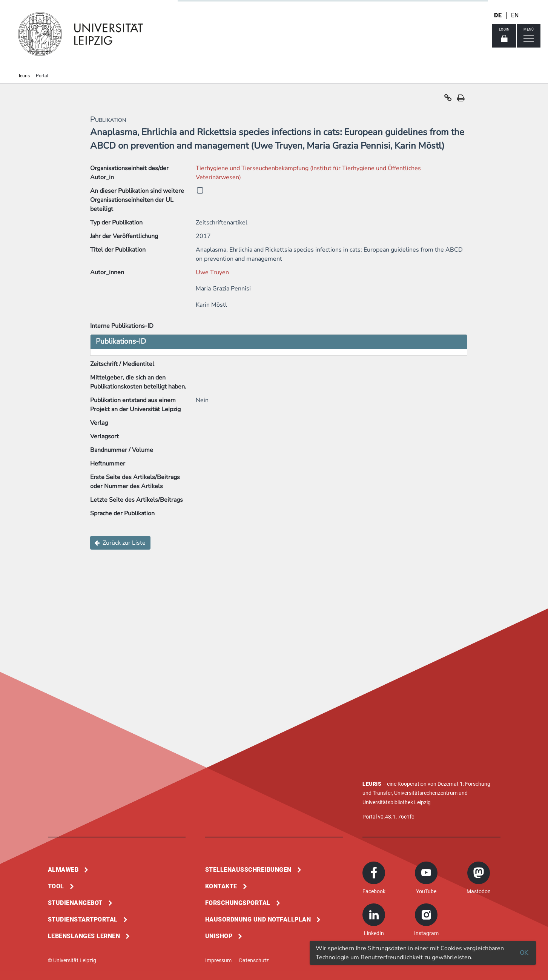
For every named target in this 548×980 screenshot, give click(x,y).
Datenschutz (254, 960)
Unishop (219, 936)
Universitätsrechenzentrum (426, 793)
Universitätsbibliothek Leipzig (397, 802)
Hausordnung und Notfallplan (258, 919)
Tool (56, 886)
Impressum (218, 960)
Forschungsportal (238, 903)
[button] (448, 100)
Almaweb (63, 870)
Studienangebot (75, 903)
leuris (24, 76)
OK (524, 953)
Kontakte (221, 886)
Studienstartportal (83, 919)
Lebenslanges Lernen (84, 936)
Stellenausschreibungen (248, 870)
